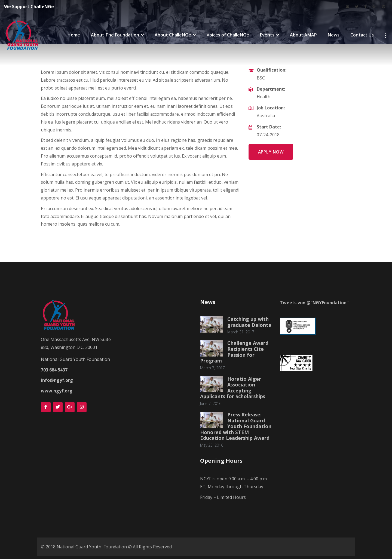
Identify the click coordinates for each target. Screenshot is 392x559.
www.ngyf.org (57, 391)
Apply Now (272, 152)
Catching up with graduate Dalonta (249, 322)
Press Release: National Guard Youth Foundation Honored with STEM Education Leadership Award (236, 426)
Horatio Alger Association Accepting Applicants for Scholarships (233, 388)
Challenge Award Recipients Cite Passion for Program (234, 352)
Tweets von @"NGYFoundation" (315, 303)
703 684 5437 (54, 370)
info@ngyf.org (57, 380)
